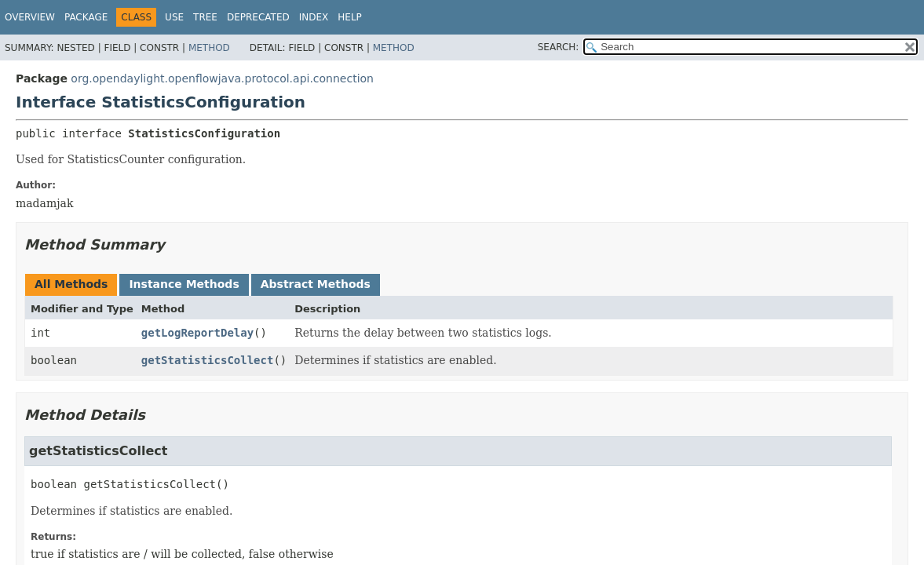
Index (314, 17)
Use (174, 17)
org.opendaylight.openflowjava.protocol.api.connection (222, 78)
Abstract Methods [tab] (316, 284)
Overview (30, 17)
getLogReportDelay (197, 333)
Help (350, 17)
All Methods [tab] (71, 284)
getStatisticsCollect (208, 360)
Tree (205, 17)
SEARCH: (559, 47)
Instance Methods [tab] (184, 284)
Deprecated (258, 17)
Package (86, 17)
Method (209, 48)
